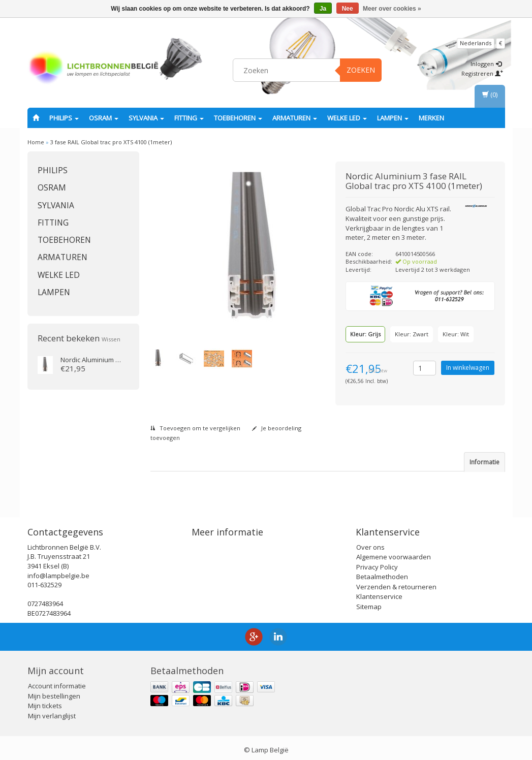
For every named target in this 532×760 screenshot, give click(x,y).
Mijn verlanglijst (52, 711)
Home (36, 142)
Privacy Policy (377, 562)
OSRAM (104, 118)
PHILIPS (64, 118)
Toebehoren (238, 118)
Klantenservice (379, 592)
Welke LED (347, 118)
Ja (323, 9)
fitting (189, 118)
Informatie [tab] (484, 462)
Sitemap (369, 602)
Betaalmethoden (382, 573)
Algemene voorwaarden (394, 553)
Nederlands (476, 43)
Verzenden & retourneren (396, 582)
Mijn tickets (45, 702)
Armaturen (295, 118)
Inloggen (486, 64)
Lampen (393, 118)
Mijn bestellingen (54, 691)
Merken (431, 118)
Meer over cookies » (392, 9)
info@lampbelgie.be (58, 571)
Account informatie (57, 682)
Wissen (111, 339)
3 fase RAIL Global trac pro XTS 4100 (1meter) (111, 142)
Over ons (370, 543)
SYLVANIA (146, 118)
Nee (348, 9)
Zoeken (361, 70)
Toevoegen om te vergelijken (195, 428)
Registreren (482, 73)
